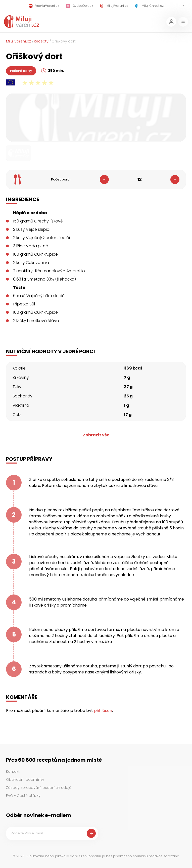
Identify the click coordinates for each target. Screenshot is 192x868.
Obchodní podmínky (25, 780)
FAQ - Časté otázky (23, 796)
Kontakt (13, 771)
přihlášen (103, 711)
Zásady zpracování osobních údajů (39, 788)
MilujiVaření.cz (18, 41)
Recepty (41, 41)
